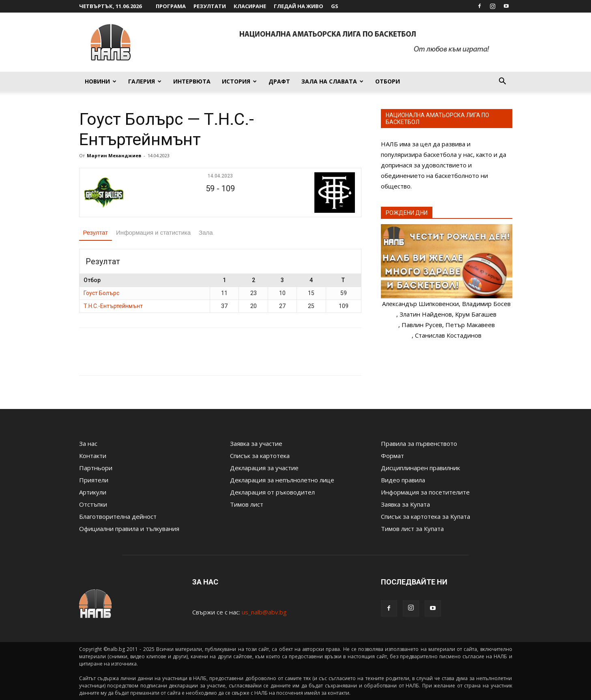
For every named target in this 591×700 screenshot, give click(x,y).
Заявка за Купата (405, 504)
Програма (171, 6)
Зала (206, 232)
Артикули (93, 492)
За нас (88, 443)
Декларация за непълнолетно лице (282, 480)
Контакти (93, 456)
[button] (503, 82)
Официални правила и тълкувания (129, 529)
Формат (392, 456)
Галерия (145, 81)
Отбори (388, 81)
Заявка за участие (256, 443)
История (239, 81)
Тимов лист (247, 504)
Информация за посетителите (425, 492)
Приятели (94, 480)
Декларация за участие (264, 468)
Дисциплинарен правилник (420, 468)
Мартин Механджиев (114, 155)
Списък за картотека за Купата (426, 516)
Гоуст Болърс (101, 293)
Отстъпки (93, 504)
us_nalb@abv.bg (264, 612)
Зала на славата (332, 81)
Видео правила (403, 480)
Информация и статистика (153, 232)
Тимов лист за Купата (412, 529)
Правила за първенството (419, 443)
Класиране (250, 6)
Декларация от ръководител (272, 492)
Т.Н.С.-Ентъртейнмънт (113, 306)
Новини (101, 81)
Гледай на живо (299, 6)
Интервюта (192, 81)
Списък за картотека (260, 456)
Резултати (210, 6)
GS (335, 6)
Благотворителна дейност (118, 516)
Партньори (96, 468)
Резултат (96, 232)
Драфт (279, 81)
